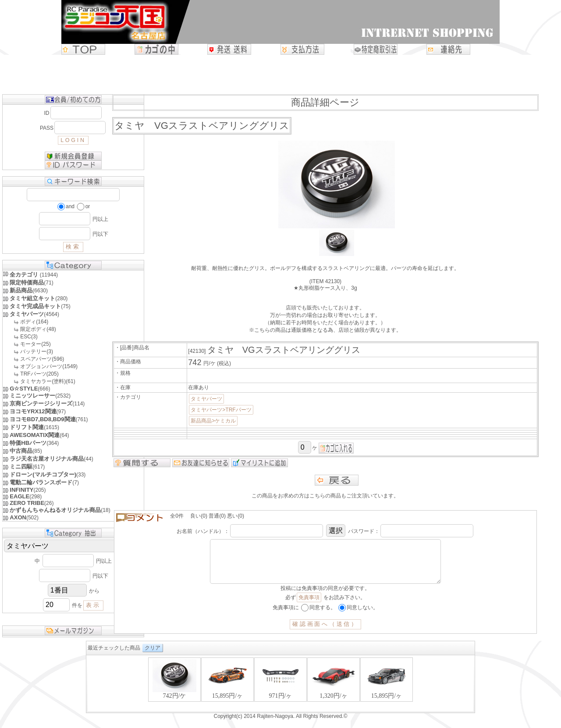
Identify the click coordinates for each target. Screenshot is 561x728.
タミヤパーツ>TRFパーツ (221, 410)
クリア (153, 657)
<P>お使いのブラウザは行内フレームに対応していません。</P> (280, 693)
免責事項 (309, 606)
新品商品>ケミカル (213, 421)
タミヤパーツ (206, 399)
